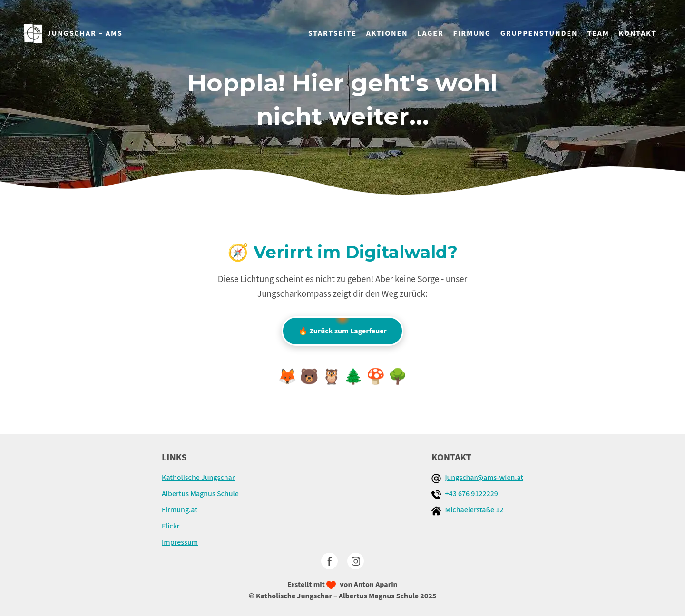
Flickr (171, 526)
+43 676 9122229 (471, 494)
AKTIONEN (387, 33)
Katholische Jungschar (198, 478)
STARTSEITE (333, 33)
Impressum (180, 542)
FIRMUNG (472, 33)
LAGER (431, 33)
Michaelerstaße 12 (474, 510)
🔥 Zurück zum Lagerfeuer (342, 326)
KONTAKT (638, 33)
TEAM (598, 33)
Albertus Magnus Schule (200, 494)
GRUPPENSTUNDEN (539, 33)
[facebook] (329, 561)
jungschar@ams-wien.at (484, 478)
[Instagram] (356, 561)
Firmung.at (180, 510)
